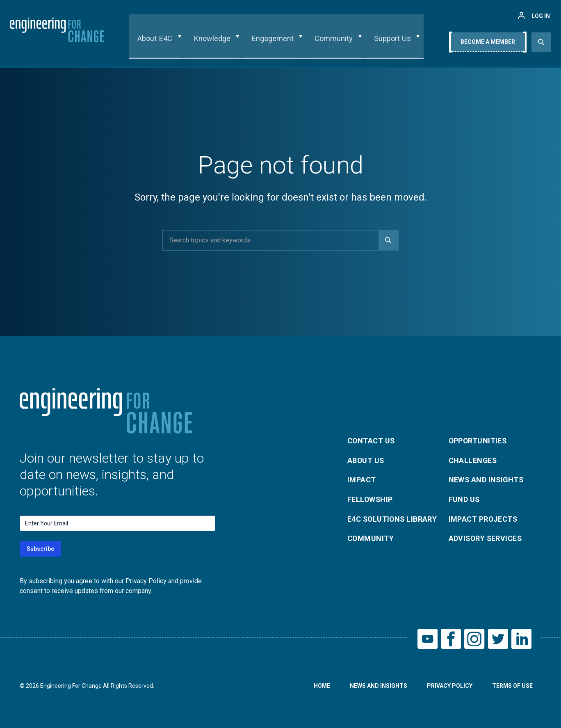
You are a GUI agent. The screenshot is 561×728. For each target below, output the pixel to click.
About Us (366, 460)
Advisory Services (486, 539)
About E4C (163, 42)
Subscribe (40, 549)
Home (321, 686)
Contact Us (372, 440)
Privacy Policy (449, 686)
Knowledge (216, 42)
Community (332, 42)
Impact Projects (483, 519)
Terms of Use (512, 686)
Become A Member (488, 44)
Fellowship (371, 499)
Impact (362, 480)
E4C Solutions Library (393, 519)
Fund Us (464, 499)
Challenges (473, 460)
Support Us (388, 42)
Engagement (274, 42)
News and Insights (487, 480)
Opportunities (478, 440)
